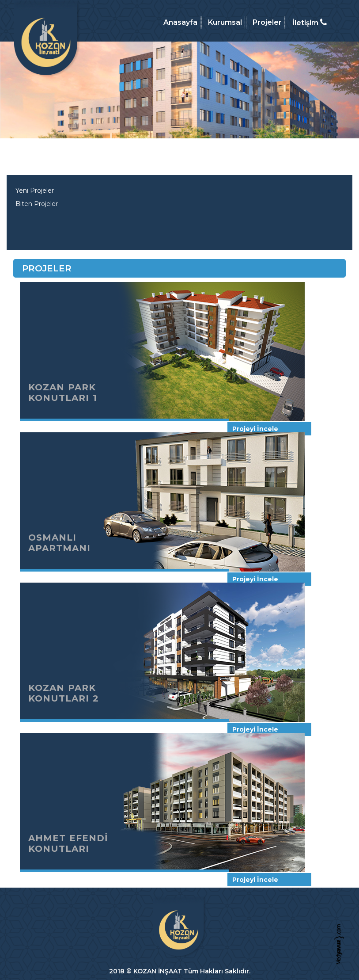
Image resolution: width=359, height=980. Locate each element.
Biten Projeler (37, 204)
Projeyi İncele (255, 429)
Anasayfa (180, 22)
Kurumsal (225, 22)
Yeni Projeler (35, 191)
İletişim (310, 23)
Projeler (267, 22)
